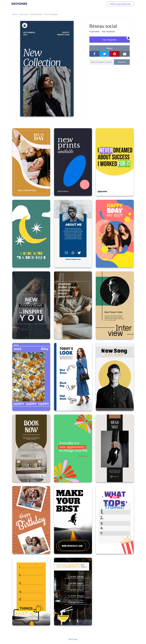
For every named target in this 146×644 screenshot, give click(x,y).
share (110, 48)
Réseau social (36, 14)
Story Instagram (51, 14)
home (15, 14)
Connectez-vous (94, 4)
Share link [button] (122, 62)
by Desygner (94, 31)
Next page (73, 639)
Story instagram (108, 31)
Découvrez (24, 14)
